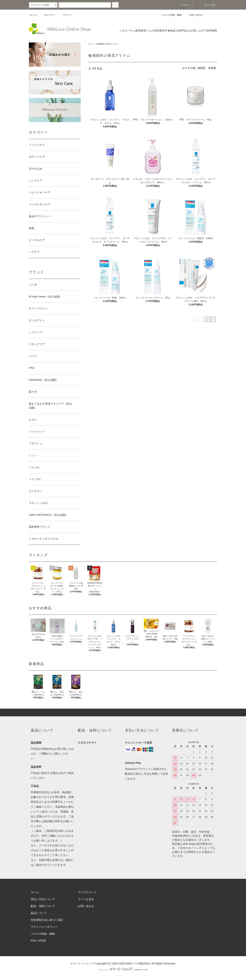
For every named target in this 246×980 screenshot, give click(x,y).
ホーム (33, 15)
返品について (39, 913)
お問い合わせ (194, 15)
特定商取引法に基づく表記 (47, 920)
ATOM (42, 941)
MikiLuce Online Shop (69, 29)
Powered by (123, 970)
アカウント (185, 5)
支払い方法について (43, 899)
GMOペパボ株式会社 (138, 963)
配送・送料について (43, 906)
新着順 (212, 68)
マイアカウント (87, 892)
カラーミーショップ (82, 963)
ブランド (65, 15)
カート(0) (207, 5)
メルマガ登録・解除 (169, 15)
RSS (34, 941)
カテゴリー (47, 15)
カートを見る (86, 899)
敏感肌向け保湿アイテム (107, 44)
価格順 (201, 68)
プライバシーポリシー (44, 927)
